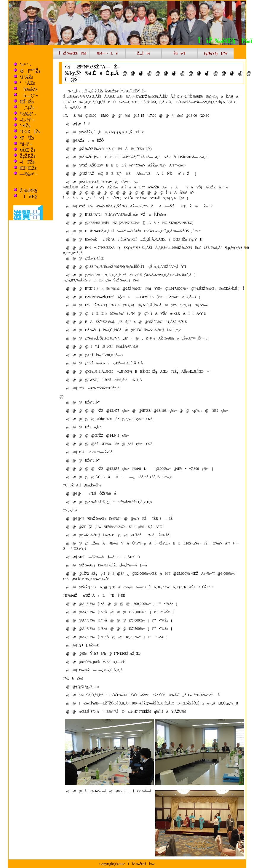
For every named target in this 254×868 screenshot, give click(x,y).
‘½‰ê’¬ (28, 114)
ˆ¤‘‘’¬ (25, 65)
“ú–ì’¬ (26, 144)
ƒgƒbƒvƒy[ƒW (216, 53)
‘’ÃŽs (27, 83)
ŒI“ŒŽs (28, 168)
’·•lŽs (25, 126)
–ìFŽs (27, 162)
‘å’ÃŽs (27, 77)
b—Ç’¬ (29, 96)
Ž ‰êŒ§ (29, 191)
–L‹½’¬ (27, 120)
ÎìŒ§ (28, 197)
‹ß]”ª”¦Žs (30, 71)
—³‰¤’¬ (29, 174)
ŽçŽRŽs (28, 156)
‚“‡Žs (27, 108)
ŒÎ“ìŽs (27, 102)
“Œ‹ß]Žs (30, 132)
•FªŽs (27, 138)
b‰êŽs (29, 89)
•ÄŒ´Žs (28, 150)
